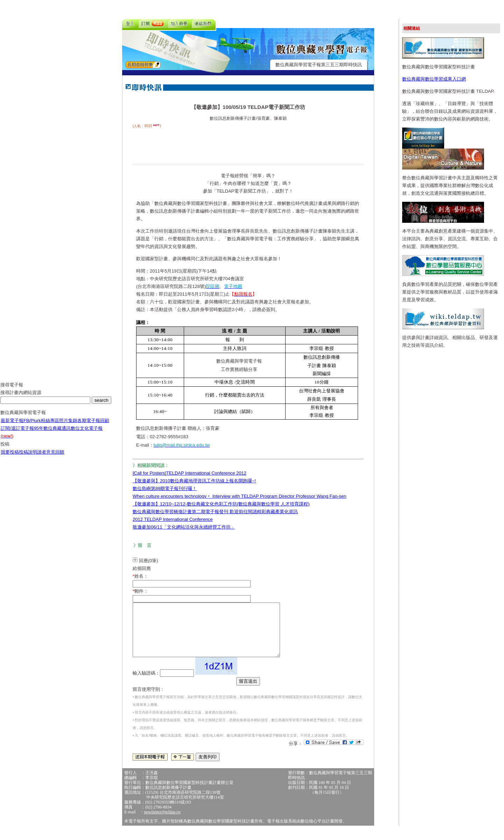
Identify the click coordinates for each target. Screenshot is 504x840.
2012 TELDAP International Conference (173, 519)
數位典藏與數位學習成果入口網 (434, 79)
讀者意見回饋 (51, 457)
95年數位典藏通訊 (52, 433)
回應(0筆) (149, 561)
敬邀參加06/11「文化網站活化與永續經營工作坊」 (184, 527)
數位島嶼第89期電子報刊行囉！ (165, 488)
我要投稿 (10, 457)
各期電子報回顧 (93, 426)
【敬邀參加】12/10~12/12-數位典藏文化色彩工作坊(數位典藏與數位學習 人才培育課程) (221, 504)
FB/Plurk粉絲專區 (41, 426)
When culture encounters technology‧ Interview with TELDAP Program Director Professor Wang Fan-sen (239, 496)
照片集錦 (68, 426)
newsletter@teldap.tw (163, 822)
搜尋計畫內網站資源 (21, 398)
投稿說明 (28, 457)
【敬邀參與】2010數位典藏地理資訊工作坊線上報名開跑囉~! (194, 481)
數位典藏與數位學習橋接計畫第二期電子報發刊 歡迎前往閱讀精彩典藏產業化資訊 (215, 512)
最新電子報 (12, 426)
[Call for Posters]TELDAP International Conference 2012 (190, 473)
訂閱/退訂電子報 (17, 433)
